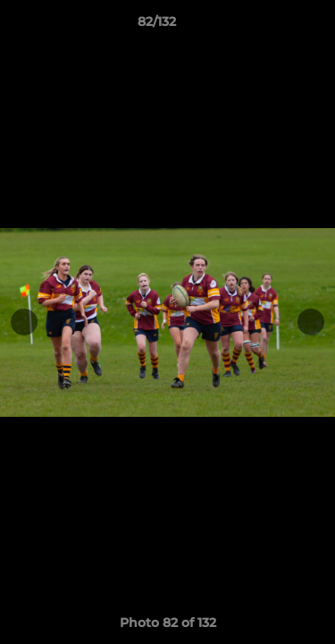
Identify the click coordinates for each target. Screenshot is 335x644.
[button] (271, 26)
